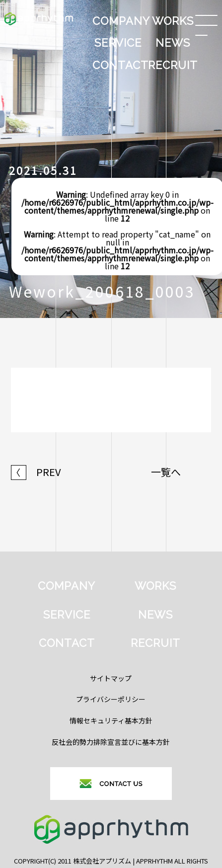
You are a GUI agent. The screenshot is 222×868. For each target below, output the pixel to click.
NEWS (173, 43)
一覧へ (166, 472)
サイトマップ (111, 678)
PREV (36, 472)
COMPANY (119, 21)
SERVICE (118, 43)
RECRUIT (173, 65)
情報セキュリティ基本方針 (111, 720)
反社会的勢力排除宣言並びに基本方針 (111, 742)
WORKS (173, 21)
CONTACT (119, 65)
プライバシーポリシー (111, 699)
